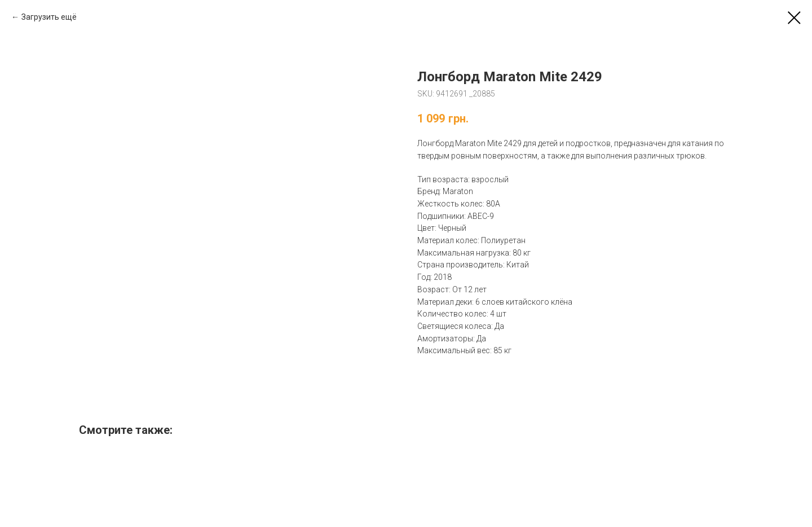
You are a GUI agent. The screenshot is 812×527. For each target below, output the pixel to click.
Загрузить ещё (49, 17)
